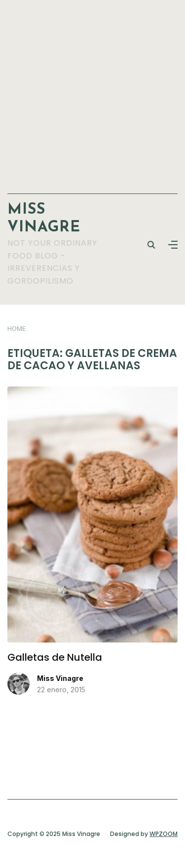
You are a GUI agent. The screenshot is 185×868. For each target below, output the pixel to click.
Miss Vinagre (60, 678)
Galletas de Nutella (55, 657)
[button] (173, 245)
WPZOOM (164, 834)
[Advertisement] (92, 92)
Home (17, 328)
